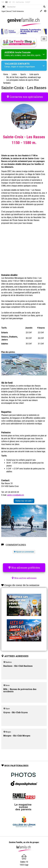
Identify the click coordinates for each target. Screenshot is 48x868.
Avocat (9, 11)
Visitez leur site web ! (24, 501)
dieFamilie (20, 2)
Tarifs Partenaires (18, 11)
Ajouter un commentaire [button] (24, 552)
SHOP (28, 2)
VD (3, 2)
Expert (4, 11)
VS (14, 2)
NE (10, 2)
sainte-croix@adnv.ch (15, 495)
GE (6, 2)
